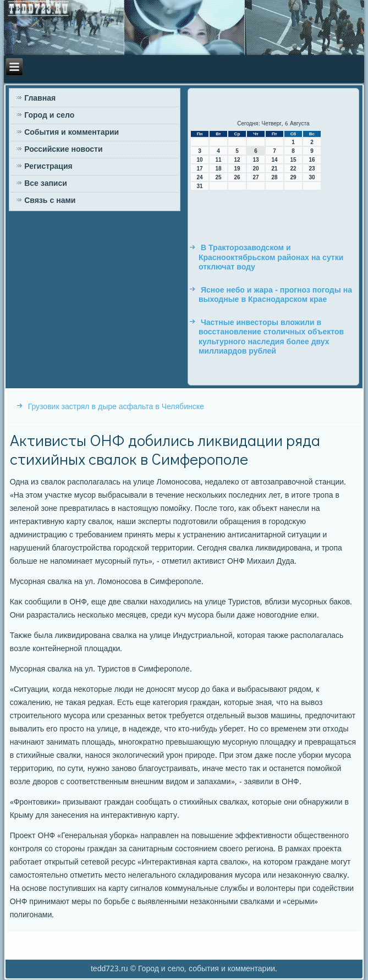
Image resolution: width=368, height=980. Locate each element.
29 (293, 177)
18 (218, 169)
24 (199, 177)
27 (256, 177)
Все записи (46, 184)
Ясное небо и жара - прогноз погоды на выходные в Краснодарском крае (275, 295)
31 (199, 186)
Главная (40, 98)
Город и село (49, 115)
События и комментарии (72, 133)
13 (256, 160)
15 (293, 160)
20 (256, 169)
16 (312, 160)
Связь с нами (50, 201)
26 (237, 177)
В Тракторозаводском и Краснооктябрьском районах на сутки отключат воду (271, 258)
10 (199, 160)
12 (237, 160)
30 (312, 177)
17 (199, 169)
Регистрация (48, 167)
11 (218, 160)
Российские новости (63, 150)
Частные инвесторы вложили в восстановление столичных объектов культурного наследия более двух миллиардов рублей (271, 337)
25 (218, 177)
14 (274, 160)
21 (274, 169)
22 (293, 169)
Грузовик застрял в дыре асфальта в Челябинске (116, 407)
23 (312, 169)
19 (237, 169)
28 (274, 177)
